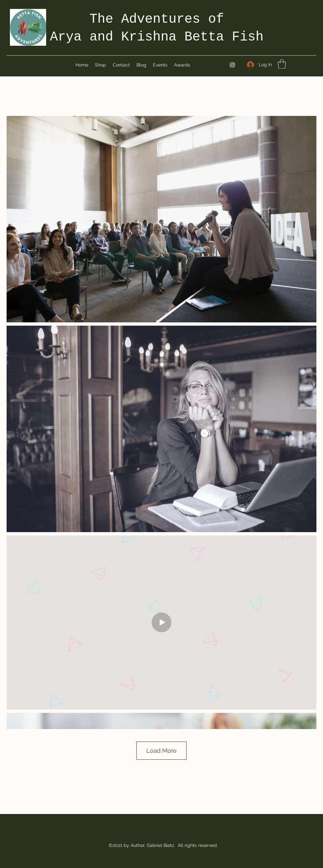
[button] (282, 64)
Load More (161, 751)
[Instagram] (232, 65)
